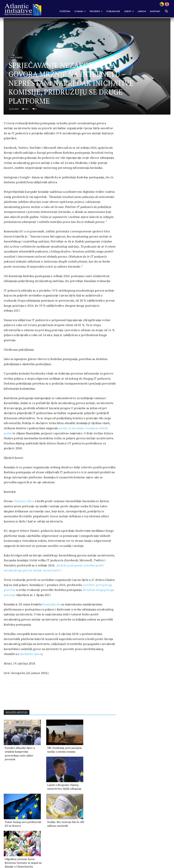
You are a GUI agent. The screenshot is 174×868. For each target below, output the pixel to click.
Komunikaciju (51, 620)
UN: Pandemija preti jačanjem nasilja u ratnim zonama (56, 765)
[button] (166, 11)
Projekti (96, 11)
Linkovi (142, 11)
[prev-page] (6, 818)
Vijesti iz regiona (16, 52)
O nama (80, 11)
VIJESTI (129, 11)
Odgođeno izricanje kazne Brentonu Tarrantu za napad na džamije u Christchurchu (95, 807)
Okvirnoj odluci (24, 517)
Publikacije (113, 11)
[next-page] (11, 818)
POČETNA (65, 11)
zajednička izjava (51, 670)
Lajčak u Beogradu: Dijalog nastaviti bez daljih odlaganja (94, 765)
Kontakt (155, 11)
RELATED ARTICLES (17, 728)
